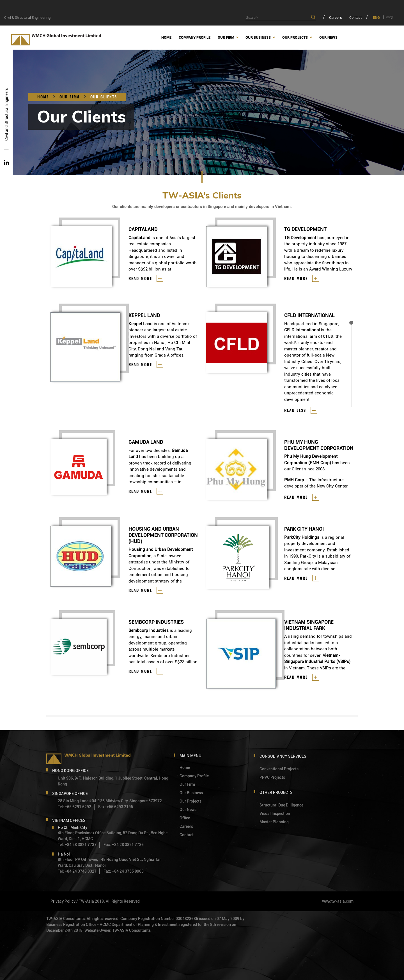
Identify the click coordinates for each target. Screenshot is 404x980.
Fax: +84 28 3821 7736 (124, 845)
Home (43, 97)
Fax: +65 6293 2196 (116, 807)
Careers (336, 18)
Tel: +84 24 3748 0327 (77, 871)
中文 (390, 18)
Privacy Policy (63, 901)
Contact (355, 18)
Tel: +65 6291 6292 (74, 807)
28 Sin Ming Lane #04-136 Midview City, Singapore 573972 (110, 801)
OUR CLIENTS (104, 97)
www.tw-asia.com (338, 901)
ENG (376, 18)
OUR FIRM (70, 97)
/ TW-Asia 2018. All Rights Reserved (108, 901)
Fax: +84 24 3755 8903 (124, 871)
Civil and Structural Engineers (6, 115)
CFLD (328, 336)
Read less (295, 410)
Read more (140, 278)
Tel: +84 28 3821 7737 (77, 845)
